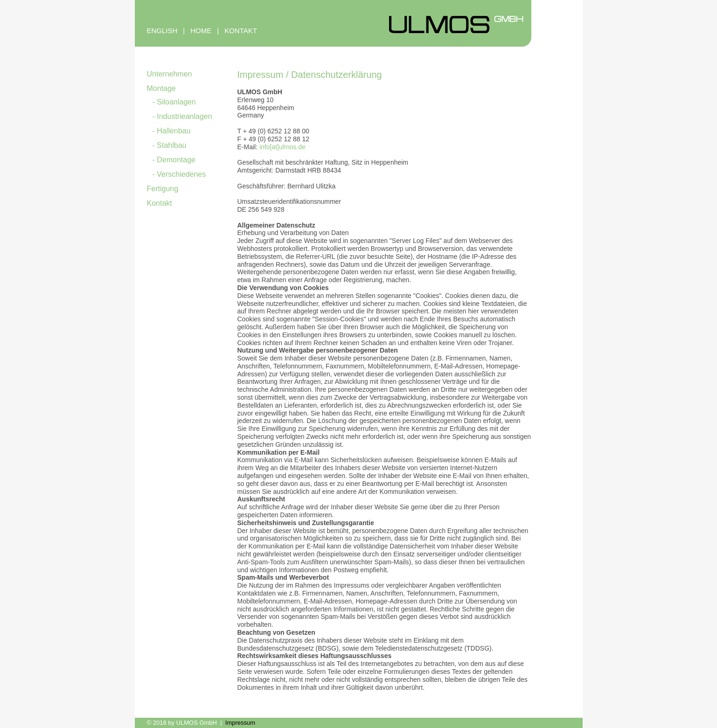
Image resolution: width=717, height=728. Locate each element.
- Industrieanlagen (182, 116)
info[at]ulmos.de (282, 147)
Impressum (240, 723)
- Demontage (174, 160)
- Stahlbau (170, 145)
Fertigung (163, 189)
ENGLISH (162, 31)
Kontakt (160, 203)
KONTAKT (241, 31)
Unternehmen (170, 74)
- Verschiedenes (179, 174)
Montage (161, 88)
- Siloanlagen (174, 102)
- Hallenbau (172, 131)
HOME (201, 31)
